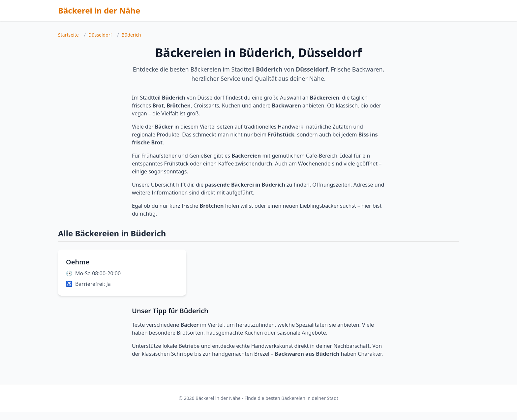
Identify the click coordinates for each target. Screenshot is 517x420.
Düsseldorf (100, 35)
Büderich (131, 35)
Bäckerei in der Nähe (99, 10)
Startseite (68, 35)
